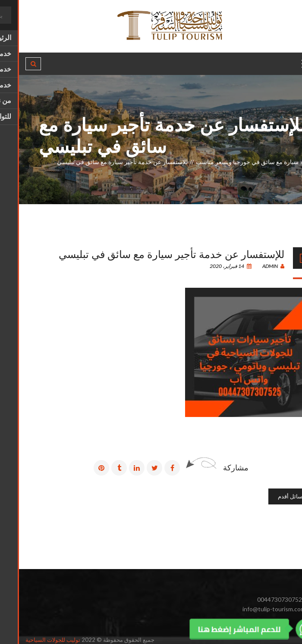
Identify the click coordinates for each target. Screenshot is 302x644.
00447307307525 (262, 599)
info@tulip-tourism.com (255, 609)
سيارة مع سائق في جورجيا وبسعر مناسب (228, 162)
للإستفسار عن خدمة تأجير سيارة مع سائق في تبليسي (153, 253)
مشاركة (217, 467)
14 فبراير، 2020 (212, 266)
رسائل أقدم (272, 496)
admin (254, 266)
